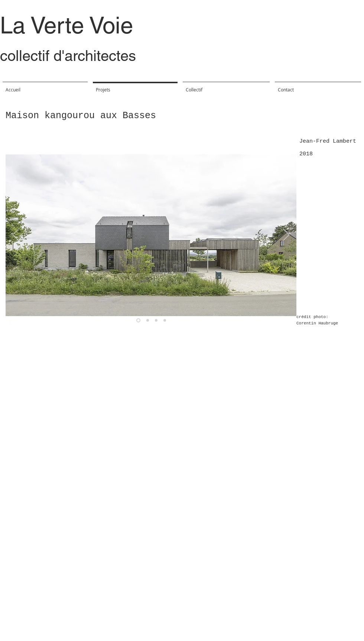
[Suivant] (286, 235)
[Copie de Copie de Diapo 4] (165, 320)
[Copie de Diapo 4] (156, 320)
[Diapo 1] (138, 320)
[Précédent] (16, 235)
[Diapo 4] (148, 320)
